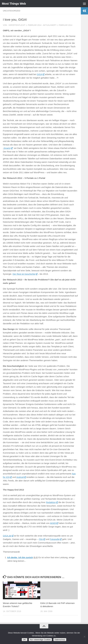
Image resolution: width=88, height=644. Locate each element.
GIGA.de (8, 536)
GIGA (41, 74)
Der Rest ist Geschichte (25, 274)
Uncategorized (12, 11)
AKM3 (54, 523)
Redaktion (52, 502)
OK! (25, 640)
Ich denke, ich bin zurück (20, 557)
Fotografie (56, 539)
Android (21, 477)
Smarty (8, 148)
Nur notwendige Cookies (40, 640)
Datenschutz (60, 640)
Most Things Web (14, 4)
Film (42, 539)
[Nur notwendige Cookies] (84, 637)
